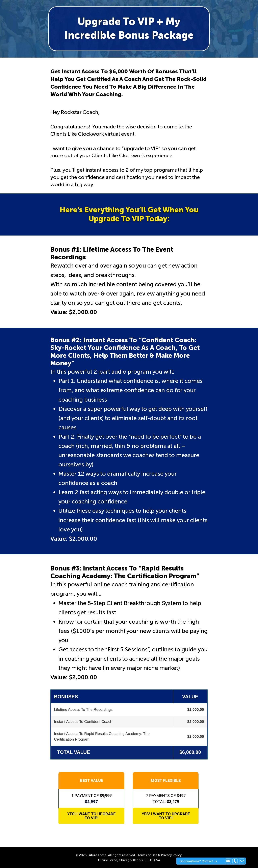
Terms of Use (147, 855)
